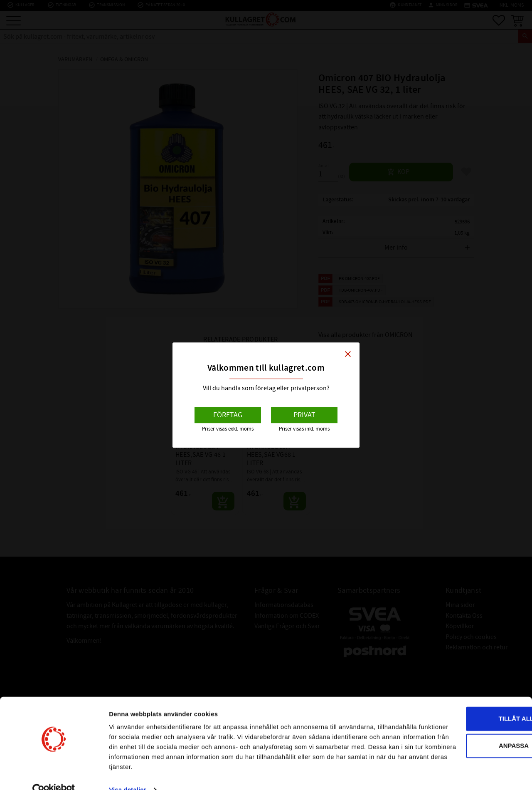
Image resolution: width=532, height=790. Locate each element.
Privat (304, 415)
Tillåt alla (462, 692)
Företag (228, 415)
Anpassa (463, 719)
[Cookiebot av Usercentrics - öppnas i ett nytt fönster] (54, 774)
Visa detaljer (127, 774)
